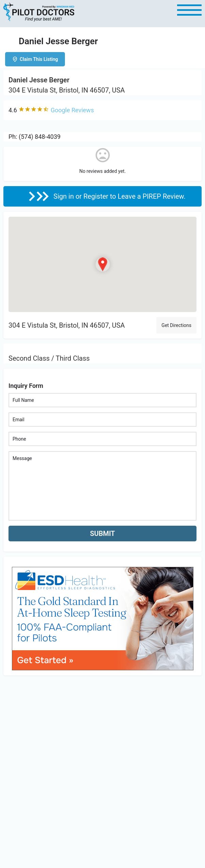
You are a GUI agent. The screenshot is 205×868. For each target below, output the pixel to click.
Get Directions (176, 325)
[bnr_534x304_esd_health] (103, 618)
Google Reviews (72, 110)
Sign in (64, 196)
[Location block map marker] (103, 264)
